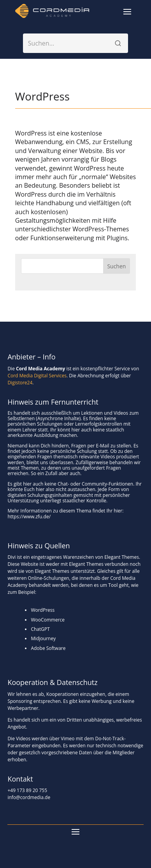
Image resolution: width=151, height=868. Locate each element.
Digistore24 (20, 383)
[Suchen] (118, 43)
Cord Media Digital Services (37, 376)
